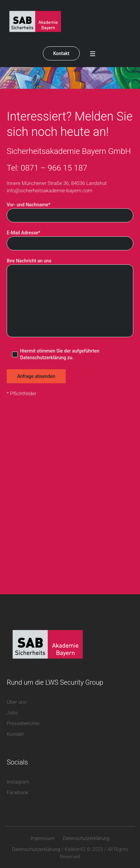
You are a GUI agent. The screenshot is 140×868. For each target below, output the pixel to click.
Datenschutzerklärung (86, 838)
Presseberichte (23, 723)
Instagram (18, 782)
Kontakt (61, 53)
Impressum (43, 838)
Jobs (12, 713)
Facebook (17, 793)
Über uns (17, 702)
